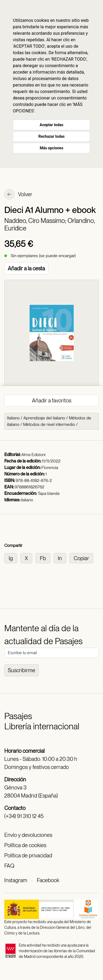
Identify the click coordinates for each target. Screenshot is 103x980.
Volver (18, 195)
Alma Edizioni (33, 455)
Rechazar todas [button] (51, 136)
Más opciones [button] (52, 148)
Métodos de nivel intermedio (49, 424)
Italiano (13, 418)
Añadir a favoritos (52, 401)
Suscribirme (22, 670)
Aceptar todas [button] (52, 125)
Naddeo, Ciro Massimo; (36, 221)
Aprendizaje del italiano (44, 418)
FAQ (9, 866)
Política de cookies (25, 845)
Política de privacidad (28, 855)
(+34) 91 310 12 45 (24, 816)
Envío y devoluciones (28, 835)
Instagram (16, 880)
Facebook (48, 880)
